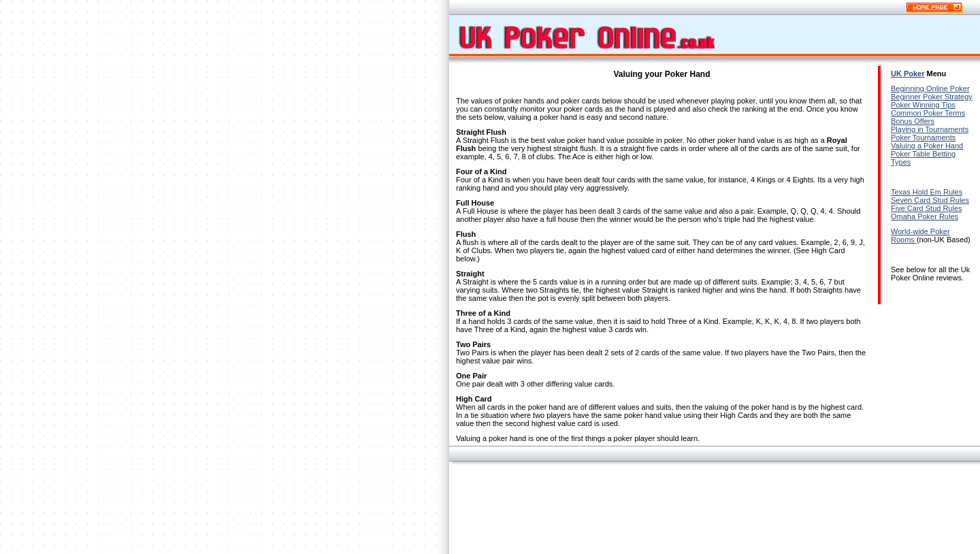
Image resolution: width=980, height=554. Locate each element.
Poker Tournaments (923, 137)
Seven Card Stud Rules (930, 200)
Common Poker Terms (928, 113)
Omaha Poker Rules (925, 216)
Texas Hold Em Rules (927, 192)
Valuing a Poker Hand (927, 146)
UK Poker (908, 74)
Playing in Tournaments (930, 129)
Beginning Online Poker (930, 88)
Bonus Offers (913, 121)
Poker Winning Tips (923, 105)
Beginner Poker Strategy (932, 97)
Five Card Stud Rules (927, 208)
